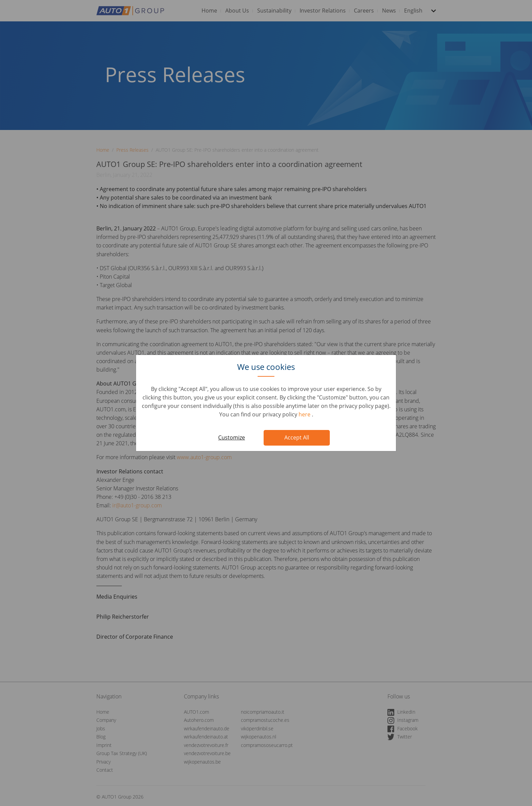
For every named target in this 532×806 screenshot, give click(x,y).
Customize (232, 437)
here (305, 414)
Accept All (297, 437)
